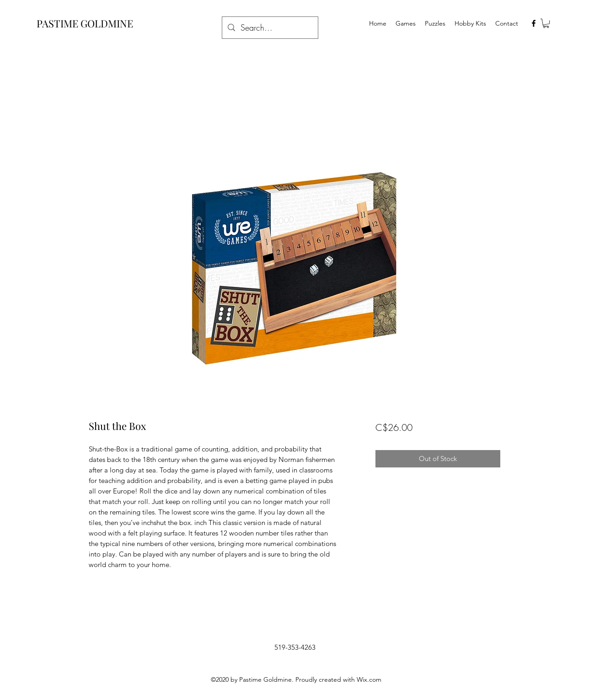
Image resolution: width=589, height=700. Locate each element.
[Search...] (270, 28)
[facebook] (534, 23)
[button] (546, 23)
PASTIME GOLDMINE (85, 23)
